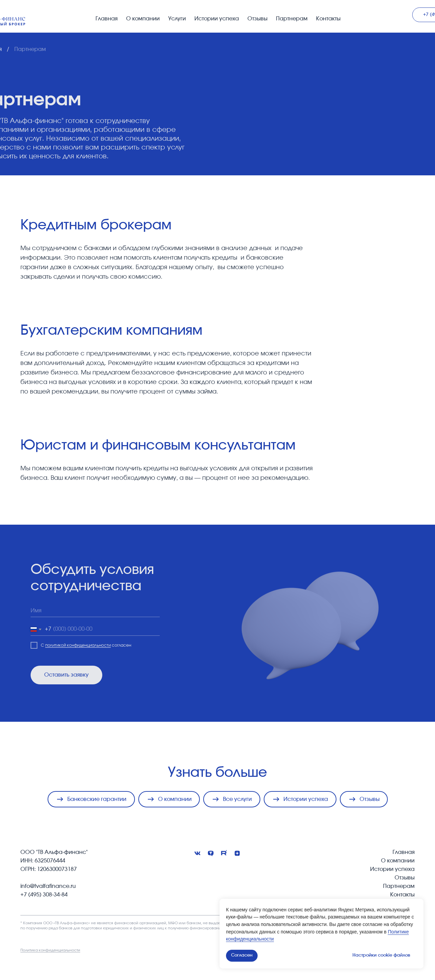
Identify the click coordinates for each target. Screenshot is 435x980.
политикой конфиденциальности (78, 645)
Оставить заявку (66, 675)
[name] (95, 611)
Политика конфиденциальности (50, 950)
